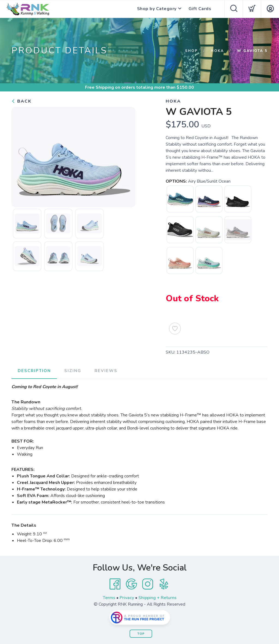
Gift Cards (200, 9)
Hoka (217, 51)
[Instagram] (148, 584)
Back (22, 101)
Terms (109, 597)
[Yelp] (164, 584)
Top (141, 634)
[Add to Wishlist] (175, 329)
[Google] (131, 584)
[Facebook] (115, 584)
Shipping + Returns (157, 597)
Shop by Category (156, 9)
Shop (191, 51)
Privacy (127, 597)
